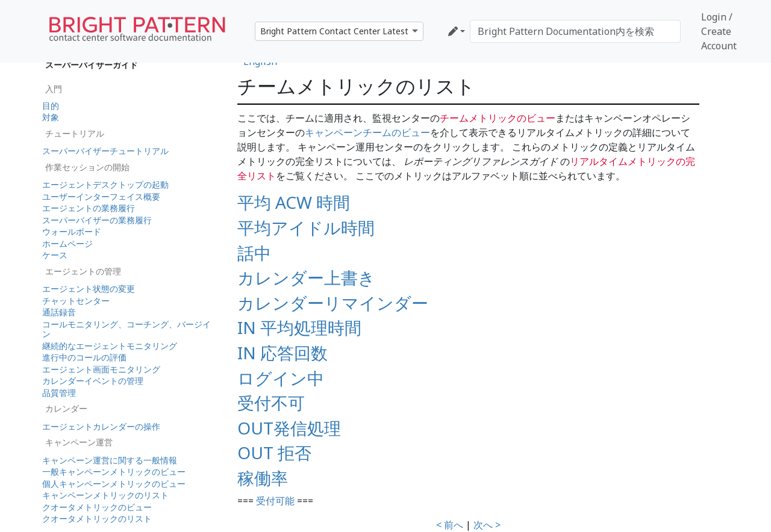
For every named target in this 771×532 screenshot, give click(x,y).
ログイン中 (281, 378)
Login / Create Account (719, 31)
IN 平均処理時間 (299, 327)
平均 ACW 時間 (294, 202)
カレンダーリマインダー (333, 303)
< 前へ (450, 525)
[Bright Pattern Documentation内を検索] (575, 31)
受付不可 (271, 403)
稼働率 (263, 478)
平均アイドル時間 (306, 227)
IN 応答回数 (282, 353)
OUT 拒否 (274, 453)
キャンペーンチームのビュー (367, 132)
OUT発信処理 (289, 428)
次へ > (487, 525)
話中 (254, 253)
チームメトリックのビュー (498, 118)
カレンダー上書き (306, 277)
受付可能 (275, 501)
